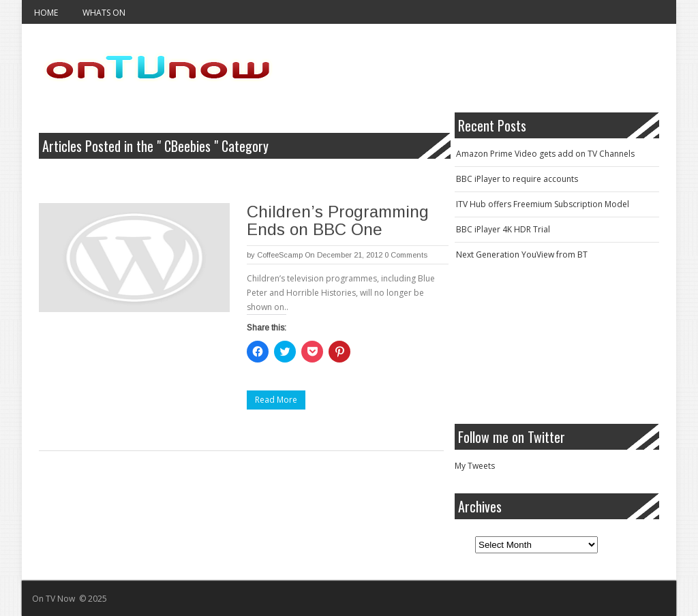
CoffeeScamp (280, 255)
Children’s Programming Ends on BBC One (338, 220)
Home (46, 13)
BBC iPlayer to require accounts (517, 179)
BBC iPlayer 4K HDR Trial (503, 229)
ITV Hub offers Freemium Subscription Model (543, 204)
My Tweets (475, 466)
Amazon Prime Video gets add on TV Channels (545, 154)
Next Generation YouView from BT (522, 255)
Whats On (104, 13)
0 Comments (406, 255)
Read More (276, 400)
